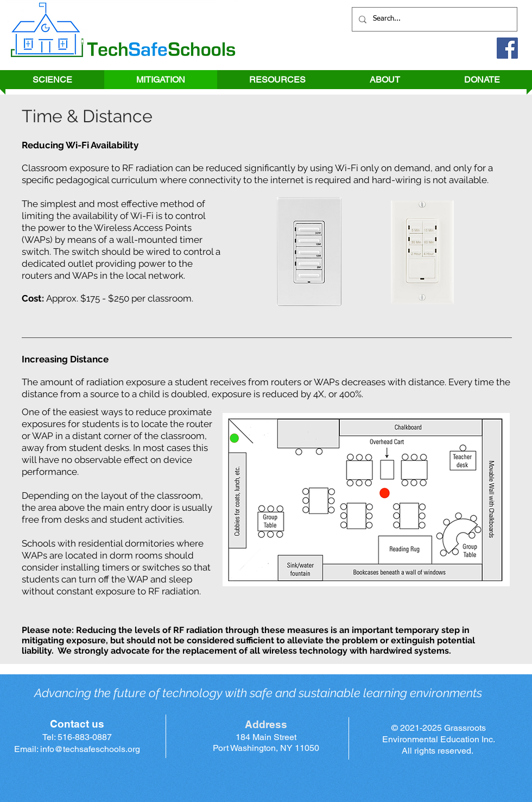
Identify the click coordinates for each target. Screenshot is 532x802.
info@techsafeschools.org (90, 749)
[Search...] (433, 19)
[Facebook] (507, 48)
